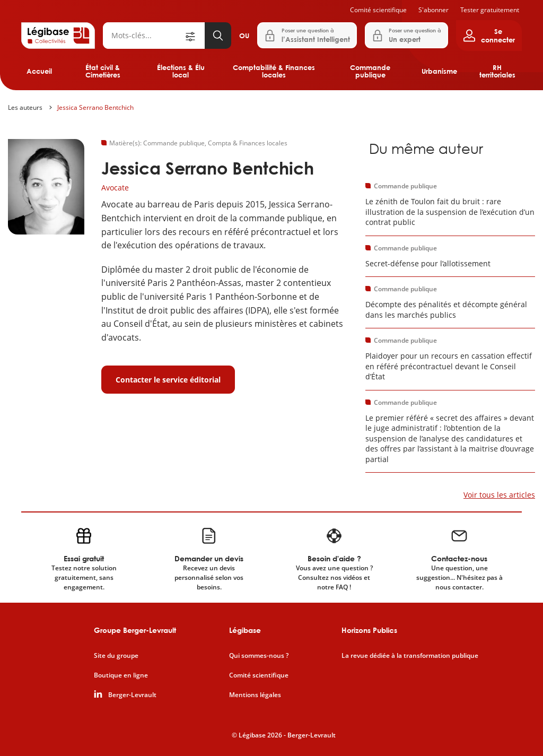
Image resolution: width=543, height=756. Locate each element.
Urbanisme (439, 71)
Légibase (245, 630)
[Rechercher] (143, 36)
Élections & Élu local (181, 71)
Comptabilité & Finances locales (274, 71)
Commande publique (370, 71)
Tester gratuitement (490, 10)
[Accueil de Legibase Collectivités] (58, 36)
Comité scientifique (378, 10)
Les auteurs (25, 107)
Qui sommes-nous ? (259, 656)
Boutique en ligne (121, 675)
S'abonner (433, 10)
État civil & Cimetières (103, 71)
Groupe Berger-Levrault (135, 630)
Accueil (39, 71)
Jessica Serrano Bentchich (95, 107)
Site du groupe (116, 656)
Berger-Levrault (132, 695)
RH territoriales (497, 71)
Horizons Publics (369, 630)
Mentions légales (255, 695)
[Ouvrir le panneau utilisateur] (489, 36)
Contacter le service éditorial (168, 380)
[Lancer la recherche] (218, 36)
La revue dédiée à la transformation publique (410, 656)
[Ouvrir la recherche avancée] (194, 36)
